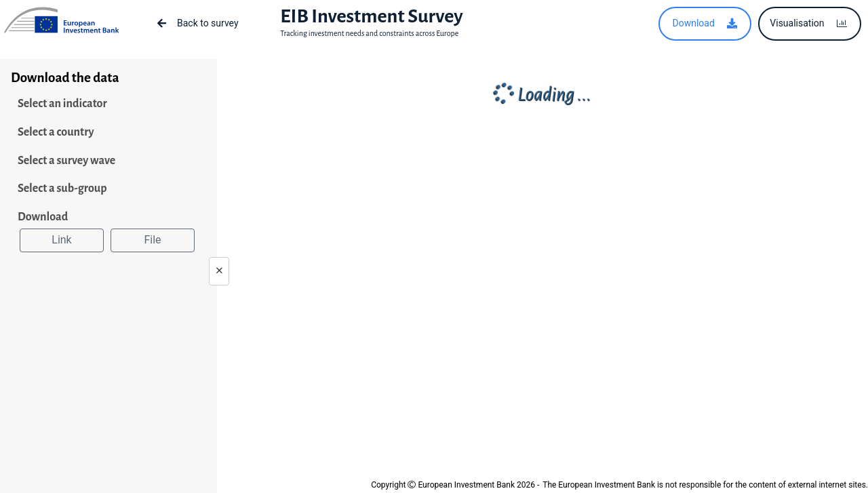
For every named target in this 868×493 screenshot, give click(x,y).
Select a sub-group (62, 189)
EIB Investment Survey (371, 16)
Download (43, 217)
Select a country (56, 132)
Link (61, 240)
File (152, 240)
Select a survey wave (66, 161)
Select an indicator (62, 104)
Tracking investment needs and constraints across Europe (369, 33)
